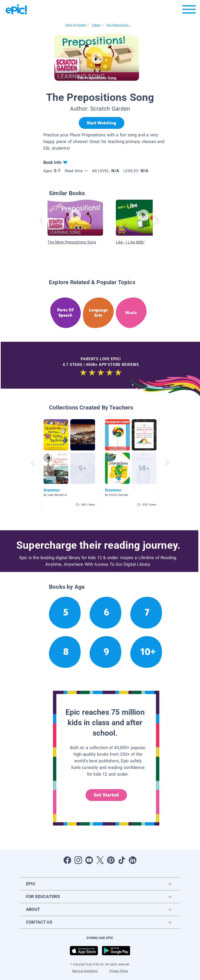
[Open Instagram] (78, 860)
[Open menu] (189, 11)
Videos (96, 25)
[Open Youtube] (89, 860)
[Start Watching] (102, 123)
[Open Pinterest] (111, 860)
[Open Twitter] (100, 860)
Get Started (106, 795)
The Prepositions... (118, 25)
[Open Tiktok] (122, 860)
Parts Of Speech (76, 25)
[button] (69, 464)
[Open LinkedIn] (133, 860)
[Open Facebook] (67, 860)
